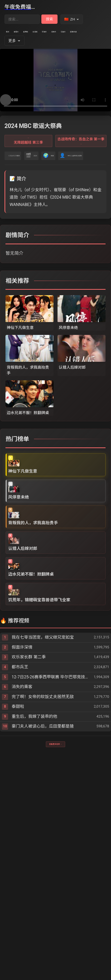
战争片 (14, 47)
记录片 (34, 47)
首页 (12, 35)
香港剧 (50, 35)
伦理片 (90, 35)
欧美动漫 (56, 47)
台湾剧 (70, 35)
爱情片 (30, 35)
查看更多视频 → (55, 938)
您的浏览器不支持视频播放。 (55, 98)
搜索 (49, 19)
